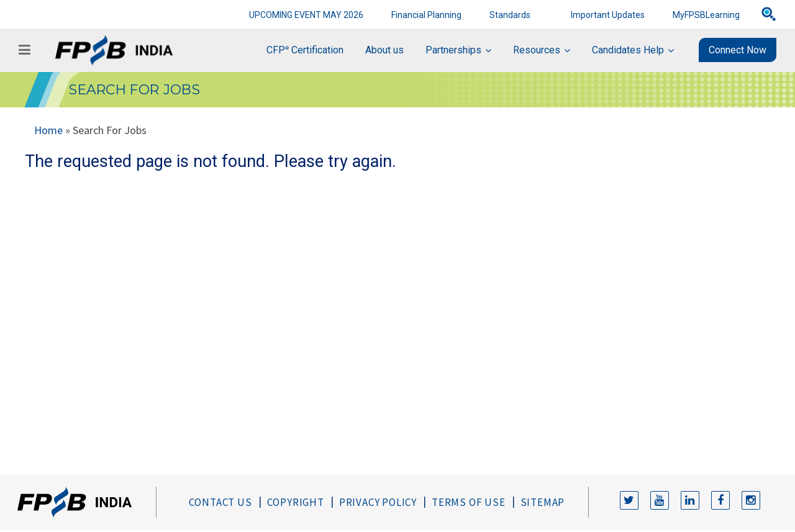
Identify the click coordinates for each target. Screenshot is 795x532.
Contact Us (220, 502)
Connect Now (738, 50)
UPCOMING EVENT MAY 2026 (306, 15)
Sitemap (543, 502)
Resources (537, 50)
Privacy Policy (378, 502)
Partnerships (453, 50)
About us (384, 50)
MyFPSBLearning (706, 15)
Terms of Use (469, 502)
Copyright (296, 502)
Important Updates (608, 15)
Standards (510, 15)
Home (48, 130)
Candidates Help (628, 50)
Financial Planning (426, 15)
